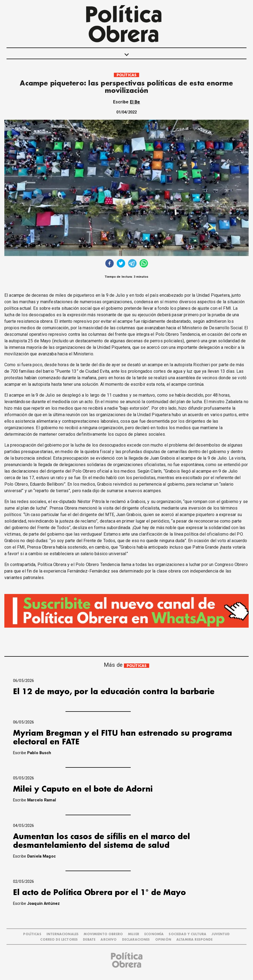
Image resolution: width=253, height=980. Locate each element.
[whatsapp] (144, 264)
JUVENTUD (221, 934)
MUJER (134, 934)
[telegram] (132, 264)
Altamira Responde (195, 940)
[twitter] (121, 264)
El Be (135, 102)
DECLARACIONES (136, 940)
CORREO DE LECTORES (59, 940)
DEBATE (89, 940)
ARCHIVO (109, 940)
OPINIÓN (163, 940)
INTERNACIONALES (63, 934)
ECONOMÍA (154, 934)
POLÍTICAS (126, 75)
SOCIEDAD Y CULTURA (188, 934)
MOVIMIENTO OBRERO (103, 934)
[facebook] (110, 264)
